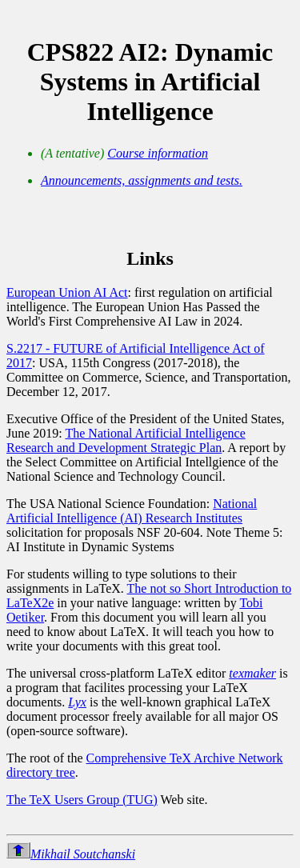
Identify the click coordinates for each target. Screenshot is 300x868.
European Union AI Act (67, 292)
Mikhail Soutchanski (83, 854)
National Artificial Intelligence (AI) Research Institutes (132, 511)
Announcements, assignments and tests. (142, 180)
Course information (158, 153)
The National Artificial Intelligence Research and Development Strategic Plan (126, 440)
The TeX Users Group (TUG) (82, 800)
